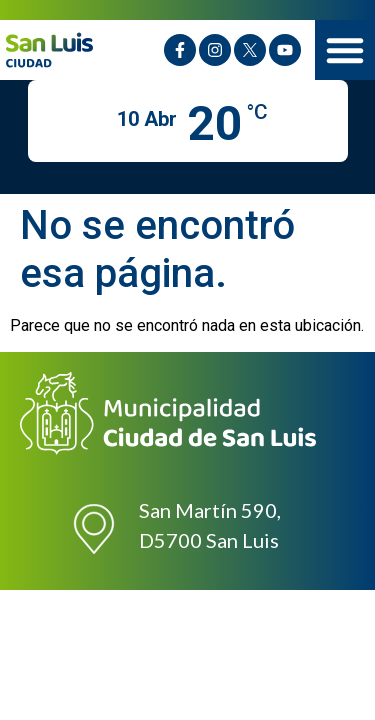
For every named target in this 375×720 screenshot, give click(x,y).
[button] (345, 50)
